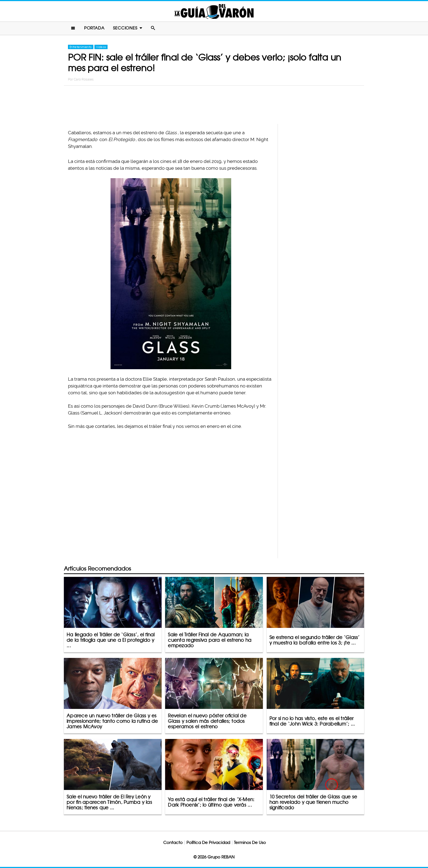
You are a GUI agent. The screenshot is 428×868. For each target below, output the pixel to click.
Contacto (173, 842)
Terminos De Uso (250, 842)
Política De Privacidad (208, 842)
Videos (101, 47)
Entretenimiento (81, 47)
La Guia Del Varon (214, 11)
